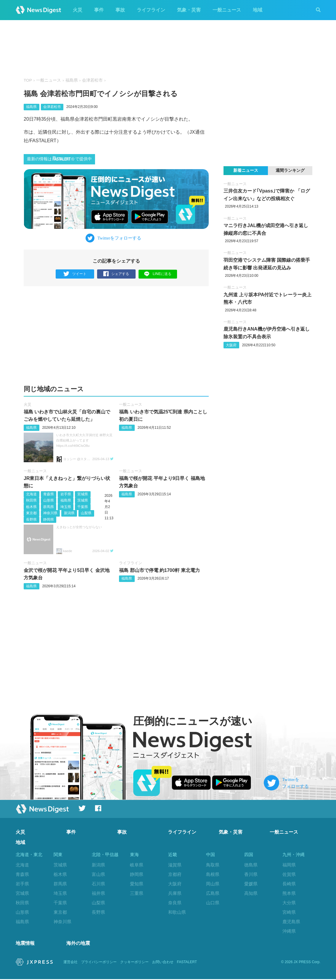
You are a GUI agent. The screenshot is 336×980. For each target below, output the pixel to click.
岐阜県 (137, 865)
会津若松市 (92, 80)
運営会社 (70, 963)
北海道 (31, 494)
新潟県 (69, 513)
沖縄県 (289, 931)
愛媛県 (251, 884)
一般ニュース (227, 10)
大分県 (289, 903)
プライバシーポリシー (99, 963)
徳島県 (251, 865)
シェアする (116, 274)
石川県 (98, 884)
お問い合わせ (163, 963)
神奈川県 (50, 513)
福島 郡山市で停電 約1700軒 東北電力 (159, 570)
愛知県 (137, 884)
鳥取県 (213, 865)
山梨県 (86, 513)
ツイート (75, 274)
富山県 (98, 874)
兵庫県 (175, 893)
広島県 (213, 893)
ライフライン (151, 10)
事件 (99, 10)
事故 (120, 10)
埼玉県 (66, 507)
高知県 (251, 893)
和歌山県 (177, 912)
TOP (28, 80)
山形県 (49, 500)
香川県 (251, 874)
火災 (78, 10)
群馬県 (49, 507)
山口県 (213, 903)
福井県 (98, 893)
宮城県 (83, 494)
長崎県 (289, 884)
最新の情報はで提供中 (59, 159)
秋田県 (31, 500)
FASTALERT (187, 963)
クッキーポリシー (134, 963)
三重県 (137, 893)
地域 (258, 10)
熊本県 (289, 893)
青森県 (49, 494)
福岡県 (289, 865)
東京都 (31, 513)
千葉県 (83, 507)
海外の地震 (78, 944)
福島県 (72, 80)
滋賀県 (175, 865)
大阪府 (231, 345)
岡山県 (213, 884)
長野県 (31, 520)
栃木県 (31, 507)
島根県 (213, 874)
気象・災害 (189, 10)
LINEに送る (158, 274)
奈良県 (175, 903)
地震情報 (25, 944)
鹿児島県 (291, 922)
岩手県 (66, 494)
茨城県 (83, 500)
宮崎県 (289, 912)
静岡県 (49, 520)
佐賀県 (289, 874)
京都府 (175, 874)
